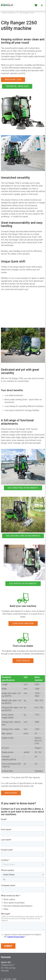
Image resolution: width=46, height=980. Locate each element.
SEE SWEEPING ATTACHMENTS (23, 488)
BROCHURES (11, 793)
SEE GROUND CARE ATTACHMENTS (23, 536)
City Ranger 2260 (27, 13)
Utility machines (9, 13)
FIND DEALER (23, 661)
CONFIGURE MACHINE (23, 623)
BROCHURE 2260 (13, 80)
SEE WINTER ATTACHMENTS (23, 584)
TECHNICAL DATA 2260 (17, 86)
